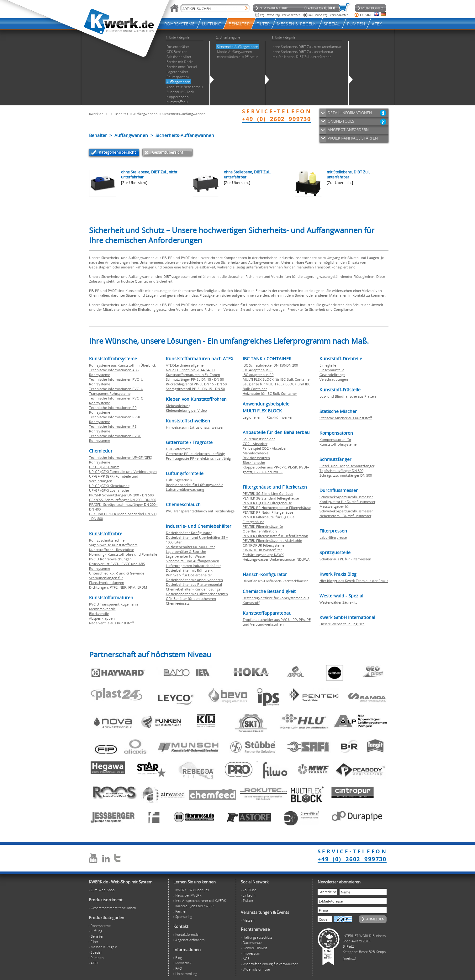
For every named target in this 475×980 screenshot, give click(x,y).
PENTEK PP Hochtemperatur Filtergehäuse (277, 508)
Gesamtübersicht (168, 152)
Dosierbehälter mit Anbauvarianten (194, 580)
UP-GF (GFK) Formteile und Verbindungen (123, 471)
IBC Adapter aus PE (258, 370)
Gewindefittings (332, 375)
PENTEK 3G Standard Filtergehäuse (271, 498)
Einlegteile (328, 365)
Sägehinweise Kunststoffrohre (113, 545)
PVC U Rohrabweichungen (110, 559)
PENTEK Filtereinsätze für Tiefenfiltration (275, 536)
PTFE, (115, 587)
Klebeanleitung (178, 406)
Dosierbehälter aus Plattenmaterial (194, 584)
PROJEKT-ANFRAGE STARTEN (353, 138)
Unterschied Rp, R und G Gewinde (117, 573)
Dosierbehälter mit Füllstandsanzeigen (197, 594)
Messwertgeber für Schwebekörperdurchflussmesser (346, 509)
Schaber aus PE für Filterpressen (345, 559)
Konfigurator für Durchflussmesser (347, 502)
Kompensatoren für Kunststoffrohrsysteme (338, 442)
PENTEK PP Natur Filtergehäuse (268, 512)
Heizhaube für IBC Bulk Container (270, 393)
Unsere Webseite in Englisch (342, 624)
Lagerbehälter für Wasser (186, 556)
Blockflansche (254, 462)
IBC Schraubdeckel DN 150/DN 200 (270, 365)
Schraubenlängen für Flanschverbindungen (107, 580)
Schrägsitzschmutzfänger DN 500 (346, 475)
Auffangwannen (145, 114)
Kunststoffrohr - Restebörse (111, 550)
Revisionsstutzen (256, 458)
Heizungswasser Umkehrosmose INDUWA (276, 559)
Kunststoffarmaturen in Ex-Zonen (193, 375)
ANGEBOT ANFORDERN (348, 130)
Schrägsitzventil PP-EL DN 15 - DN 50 (195, 389)
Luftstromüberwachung (185, 489)
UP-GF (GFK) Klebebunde (109, 486)
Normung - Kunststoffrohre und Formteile (123, 554)
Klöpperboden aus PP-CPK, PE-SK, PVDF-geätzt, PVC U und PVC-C (276, 469)
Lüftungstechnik (179, 480)
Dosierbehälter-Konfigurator (189, 533)
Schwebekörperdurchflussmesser (346, 497)
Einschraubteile (332, 370)
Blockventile (99, 614)
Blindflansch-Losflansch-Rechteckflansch (276, 581)
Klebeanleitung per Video (186, 410)
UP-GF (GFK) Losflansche (109, 490)
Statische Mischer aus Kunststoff (346, 418)
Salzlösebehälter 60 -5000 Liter (190, 547)
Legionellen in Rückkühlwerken (268, 417)
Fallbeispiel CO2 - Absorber (265, 448)
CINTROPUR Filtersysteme (264, 545)
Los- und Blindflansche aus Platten (348, 396)
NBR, (124, 587)
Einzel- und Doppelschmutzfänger (347, 466)
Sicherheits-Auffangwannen (184, 114)
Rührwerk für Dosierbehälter (189, 575)
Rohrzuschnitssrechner (107, 540)
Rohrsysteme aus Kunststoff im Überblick (122, 365)
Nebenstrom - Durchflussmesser (345, 516)
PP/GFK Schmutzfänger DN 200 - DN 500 (121, 495)
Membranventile (102, 609)
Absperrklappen (102, 618)
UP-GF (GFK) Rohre (104, 467)
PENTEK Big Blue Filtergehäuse (267, 503)
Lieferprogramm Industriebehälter (193, 566)
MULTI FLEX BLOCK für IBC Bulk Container (277, 379)
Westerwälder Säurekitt (338, 602)
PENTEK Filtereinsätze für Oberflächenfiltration (263, 529)
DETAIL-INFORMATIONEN (350, 113)
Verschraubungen (334, 379)
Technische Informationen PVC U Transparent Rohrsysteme (116, 391)
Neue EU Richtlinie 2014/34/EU (190, 370)
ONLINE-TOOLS (341, 121)
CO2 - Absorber (255, 444)
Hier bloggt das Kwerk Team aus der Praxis (354, 581)
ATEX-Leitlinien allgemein (186, 365)
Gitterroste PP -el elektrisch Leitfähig (195, 454)
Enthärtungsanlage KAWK (263, 555)
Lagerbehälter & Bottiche (186, 551)
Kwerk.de (96, 114)
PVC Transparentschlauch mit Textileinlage (200, 511)
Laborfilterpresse (333, 537)
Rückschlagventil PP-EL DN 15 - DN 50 (196, 384)
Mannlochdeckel (256, 453)
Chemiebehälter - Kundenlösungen (194, 589)
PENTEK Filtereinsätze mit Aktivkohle (272, 540)
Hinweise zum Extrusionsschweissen (195, 427)
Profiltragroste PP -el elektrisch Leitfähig (198, 458)
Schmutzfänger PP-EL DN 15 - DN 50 (195, 379)
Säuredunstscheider (259, 439)
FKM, (133, 587)
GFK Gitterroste (178, 449)
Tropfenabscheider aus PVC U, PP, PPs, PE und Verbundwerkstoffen (277, 622)
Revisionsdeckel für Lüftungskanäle (195, 485)
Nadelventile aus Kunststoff (111, 623)
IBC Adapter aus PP (258, 375)
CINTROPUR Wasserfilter (262, 550)
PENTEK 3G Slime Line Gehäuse (268, 493)
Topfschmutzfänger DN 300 (341, 471)
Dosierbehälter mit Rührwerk (189, 570)
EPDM (142, 587)
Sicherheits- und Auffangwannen (193, 561)
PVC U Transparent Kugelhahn (113, 604)
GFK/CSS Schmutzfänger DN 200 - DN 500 (123, 500)
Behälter (121, 114)
